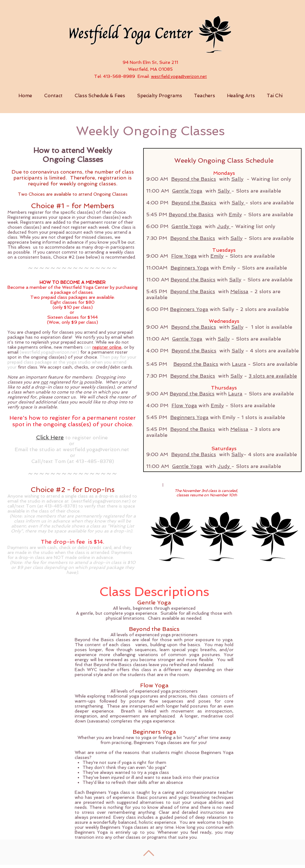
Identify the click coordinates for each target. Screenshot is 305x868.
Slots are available (258, 191)
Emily (235, 215)
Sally (237, 179)
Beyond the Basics (194, 179)
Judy (224, 226)
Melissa (239, 291)
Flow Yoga (184, 256)
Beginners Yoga (190, 268)
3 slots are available (273, 376)
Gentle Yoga (187, 191)
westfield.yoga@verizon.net (179, 76)
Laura (239, 364)
